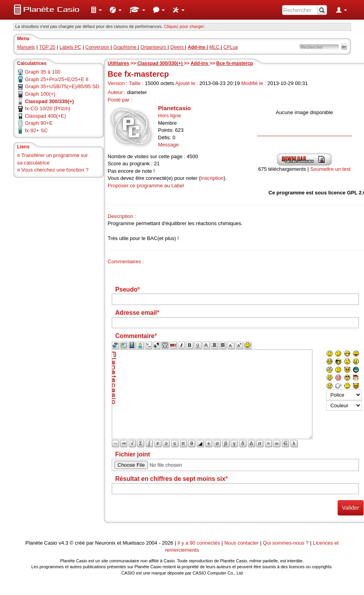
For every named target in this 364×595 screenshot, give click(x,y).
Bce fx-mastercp (235, 63)
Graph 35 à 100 (42, 72)
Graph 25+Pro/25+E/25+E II (57, 79)
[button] (96, 10)
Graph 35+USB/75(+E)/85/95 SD (62, 86)
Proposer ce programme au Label (146, 186)
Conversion (98, 47)
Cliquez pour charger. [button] (185, 26)
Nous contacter (241, 543)
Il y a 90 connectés (200, 543)
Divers (178, 47)
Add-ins (200, 63)
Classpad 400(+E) (45, 116)
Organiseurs (154, 47)
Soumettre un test (330, 169)
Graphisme (126, 47)
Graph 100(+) (40, 94)
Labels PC (70, 47)
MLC (215, 47)
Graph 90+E (39, 123)
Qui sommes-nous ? (286, 543)
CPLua (231, 47)
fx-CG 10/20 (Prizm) (48, 108)
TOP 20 (47, 47)
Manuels (26, 47)
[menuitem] (96, 10)
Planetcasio (175, 108)
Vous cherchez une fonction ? (55, 170)
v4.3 (64, 543)
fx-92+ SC (36, 130)
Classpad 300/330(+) (161, 63)
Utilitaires (119, 63)
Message (169, 145)
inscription (212, 178)
